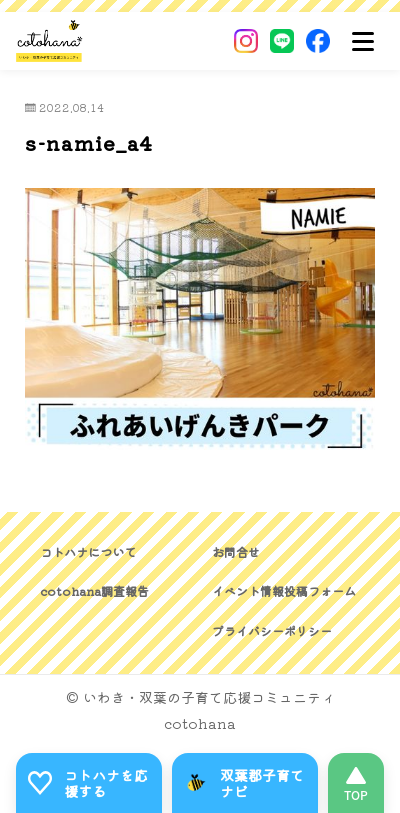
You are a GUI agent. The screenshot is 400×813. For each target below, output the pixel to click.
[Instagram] (246, 41)
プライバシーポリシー (272, 630)
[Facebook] (318, 41)
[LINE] (282, 41)
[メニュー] (363, 41)
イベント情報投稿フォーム (284, 590)
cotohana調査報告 (94, 590)
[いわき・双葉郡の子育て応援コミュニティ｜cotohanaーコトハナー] (49, 41)
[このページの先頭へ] (356, 783)
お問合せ (236, 551)
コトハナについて (88, 551)
